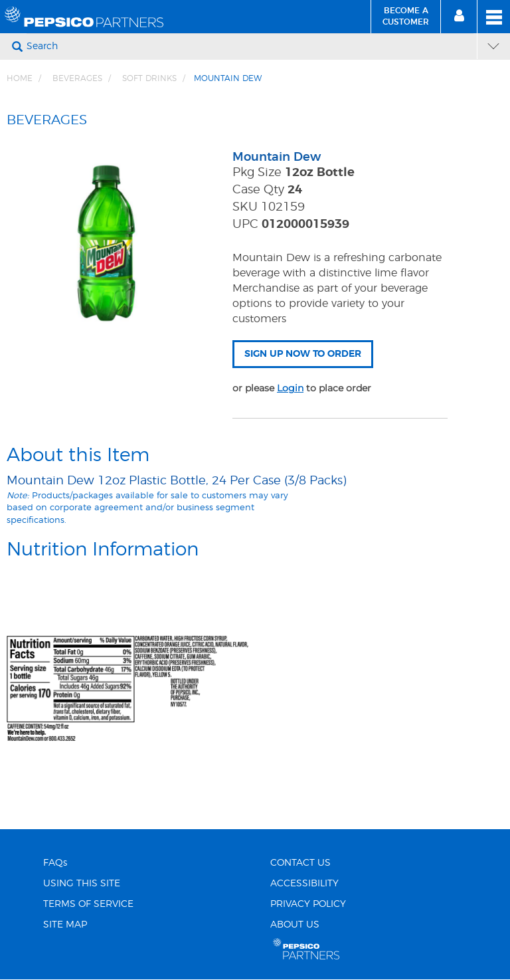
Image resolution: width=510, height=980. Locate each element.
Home (20, 78)
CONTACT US (300, 863)
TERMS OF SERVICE (88, 904)
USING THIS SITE (82, 884)
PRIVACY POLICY (308, 904)
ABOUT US (295, 925)
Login (290, 388)
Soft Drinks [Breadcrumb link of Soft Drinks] (149, 78)
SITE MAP (65, 925)
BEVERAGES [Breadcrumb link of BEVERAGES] (77, 78)
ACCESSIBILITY (304, 884)
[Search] (250, 47)
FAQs (55, 863)
